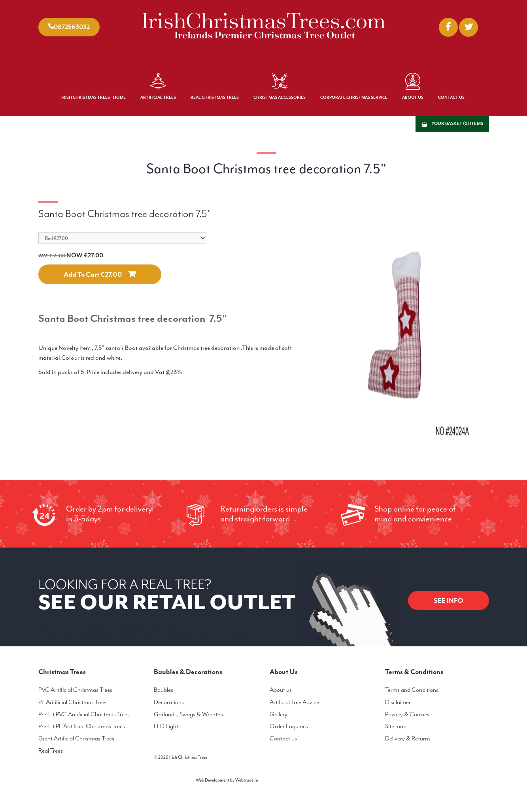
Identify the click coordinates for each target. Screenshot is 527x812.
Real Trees (51, 751)
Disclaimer (398, 702)
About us (281, 690)
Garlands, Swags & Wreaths (188, 714)
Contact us (283, 738)
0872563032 (72, 27)
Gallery (279, 714)
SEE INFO (449, 601)
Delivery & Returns (408, 738)
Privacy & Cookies (407, 714)
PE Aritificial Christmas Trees (73, 702)
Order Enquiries (289, 726)
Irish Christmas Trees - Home (93, 97)
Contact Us (451, 97)
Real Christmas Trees (215, 97)
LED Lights (167, 726)
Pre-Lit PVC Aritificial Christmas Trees (84, 714)
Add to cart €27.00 (93, 274)
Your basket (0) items (457, 124)
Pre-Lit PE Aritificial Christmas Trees (82, 726)
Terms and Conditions (412, 690)
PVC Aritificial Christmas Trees (75, 690)
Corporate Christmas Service (354, 97)
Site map (396, 726)
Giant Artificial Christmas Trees (76, 738)
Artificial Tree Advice (294, 702)
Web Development (212, 780)
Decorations (169, 702)
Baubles (163, 690)
